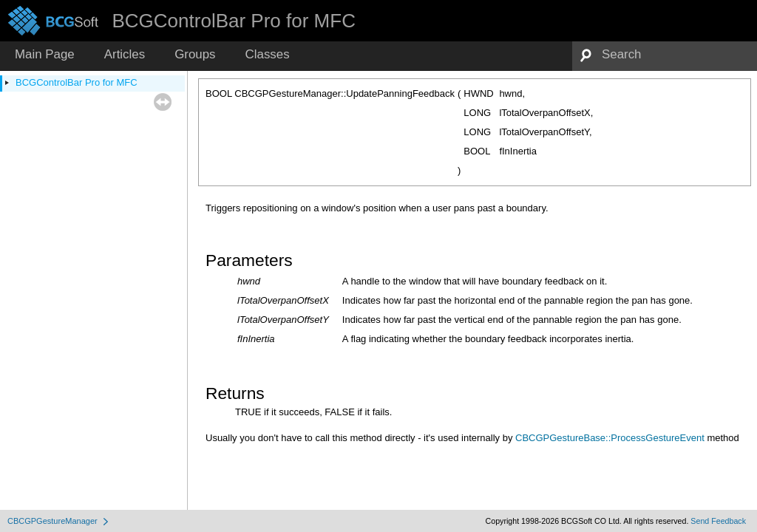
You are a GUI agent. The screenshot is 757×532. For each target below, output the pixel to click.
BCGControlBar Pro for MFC (77, 82)
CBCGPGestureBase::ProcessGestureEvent (610, 438)
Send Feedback (718, 521)
